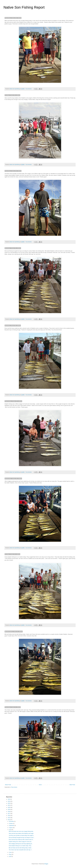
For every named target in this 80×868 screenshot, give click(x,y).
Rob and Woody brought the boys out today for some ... (22, 838)
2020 (9, 807)
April (10, 856)
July (10, 830)
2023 (9, 801)
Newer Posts (8, 785)
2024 (9, 799)
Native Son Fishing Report (24, 7)
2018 (9, 812)
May (10, 854)
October (11, 824)
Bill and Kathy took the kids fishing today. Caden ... (21, 848)
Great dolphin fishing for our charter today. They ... (21, 846)
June (10, 852)
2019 (9, 809)
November (12, 821)
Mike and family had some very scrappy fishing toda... (21, 831)
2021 (9, 805)
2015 (9, 818)
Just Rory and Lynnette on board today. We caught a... (21, 835)
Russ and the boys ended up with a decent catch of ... (21, 840)
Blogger (46, 864)
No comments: (29, 89)
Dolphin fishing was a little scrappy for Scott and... (20, 842)
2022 (9, 803)
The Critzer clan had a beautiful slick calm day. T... (20, 850)
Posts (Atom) (14, 787)
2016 (9, 816)
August (11, 828)
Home (40, 785)
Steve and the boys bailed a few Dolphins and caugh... (22, 833)
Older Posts (72, 785)
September (12, 826)
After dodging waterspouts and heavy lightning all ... (21, 844)
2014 (9, 820)
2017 (9, 814)
